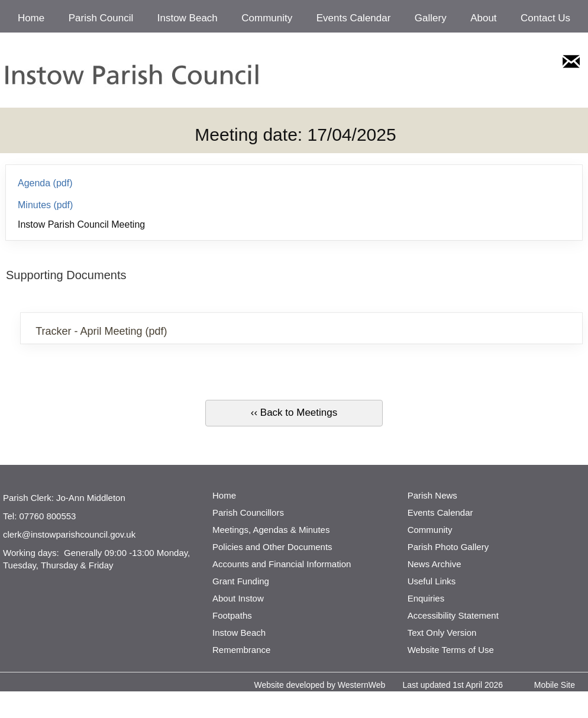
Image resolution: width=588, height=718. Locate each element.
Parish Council (101, 18)
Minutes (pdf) (45, 205)
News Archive (434, 564)
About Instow (238, 598)
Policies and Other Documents (272, 547)
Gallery (431, 18)
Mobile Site (555, 685)
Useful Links (432, 581)
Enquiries (426, 598)
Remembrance (241, 650)
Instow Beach (188, 18)
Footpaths (232, 615)
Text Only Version (442, 633)
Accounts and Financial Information (282, 564)
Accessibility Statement (453, 615)
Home (31, 18)
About (483, 18)
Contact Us (545, 18)
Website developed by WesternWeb (319, 685)
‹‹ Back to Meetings (294, 413)
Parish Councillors (248, 512)
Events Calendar (354, 18)
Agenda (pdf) (45, 183)
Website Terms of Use (451, 650)
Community (267, 18)
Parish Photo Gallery (448, 547)
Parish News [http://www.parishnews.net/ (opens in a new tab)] (432, 495)
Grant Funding (241, 581)
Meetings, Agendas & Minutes (271, 530)
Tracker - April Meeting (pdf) (101, 331)
